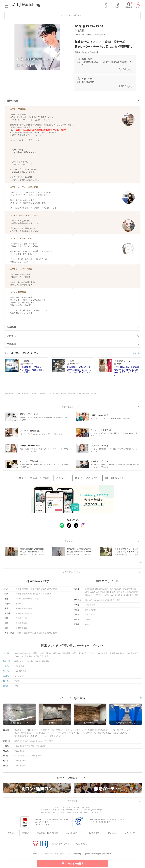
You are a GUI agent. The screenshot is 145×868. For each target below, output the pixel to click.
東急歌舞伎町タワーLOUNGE (26, 738)
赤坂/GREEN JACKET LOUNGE (114, 735)
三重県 (36, 601)
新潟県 (18, 615)
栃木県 (49, 591)
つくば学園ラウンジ (22, 758)
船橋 (93, 607)
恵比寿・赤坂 (121, 591)
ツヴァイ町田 (96, 735)
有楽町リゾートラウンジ (65, 732)
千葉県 (32, 591)
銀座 (97, 591)
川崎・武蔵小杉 (106, 602)
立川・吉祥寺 (117, 594)
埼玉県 (38, 591)
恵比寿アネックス (123, 732)
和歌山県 (48, 596)
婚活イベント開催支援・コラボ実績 (42, 479)
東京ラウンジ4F (81, 732)
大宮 (87, 612)
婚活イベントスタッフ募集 (85, 479)
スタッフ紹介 (66, 479)
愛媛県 (24, 630)
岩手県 (18, 610)
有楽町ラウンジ (94, 732)
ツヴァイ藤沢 (48, 743)
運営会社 (24, 835)
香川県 (18, 630)
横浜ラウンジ (20, 743)
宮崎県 (42, 635)
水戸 (93, 617)
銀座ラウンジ (37, 732)
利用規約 (34, 835)
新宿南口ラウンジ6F (108, 732)
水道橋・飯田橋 (123, 597)
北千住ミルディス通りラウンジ (42, 735)
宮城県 (24, 610)
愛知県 (18, 601)
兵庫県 (30, 596)
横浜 (87, 602)
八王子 (101, 597)
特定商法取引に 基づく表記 (52, 835)
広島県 (24, 625)
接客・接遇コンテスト (108, 479)
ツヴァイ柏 (30, 748)
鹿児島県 (48, 635)
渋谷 (136, 594)
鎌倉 (119, 602)
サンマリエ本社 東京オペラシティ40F (52, 738)
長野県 (30, 615)
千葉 (87, 607)
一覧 (140, 563)
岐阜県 (30, 601)
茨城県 (43, 591)
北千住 (109, 594)
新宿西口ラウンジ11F (23, 732)
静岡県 (24, 601)
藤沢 (115, 602)
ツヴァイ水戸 (36, 758)
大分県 (36, 635)
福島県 (30, 610)
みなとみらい (94, 602)
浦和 (95, 612)
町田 (124, 594)
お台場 (95, 597)
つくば (88, 617)
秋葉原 (103, 594)
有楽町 (92, 591)
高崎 (87, 626)
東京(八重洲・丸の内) (107, 591)
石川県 (24, 620)
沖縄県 (55, 635)
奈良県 (42, 596)
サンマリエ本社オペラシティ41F (67, 735)
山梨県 (24, 615)
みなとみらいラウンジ (34, 743)
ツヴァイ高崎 (20, 768)
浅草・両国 (134, 597)
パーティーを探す (73, 863)
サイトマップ (119, 835)
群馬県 (55, 591)
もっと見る (137, 353)
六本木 (130, 591)
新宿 (87, 591)
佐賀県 (24, 635)
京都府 (24, 596)
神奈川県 (25, 591)
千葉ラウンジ (20, 748)
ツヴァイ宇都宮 (20, 763)
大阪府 (18, 596)
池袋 (135, 591)
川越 (91, 612)
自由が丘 (89, 597)
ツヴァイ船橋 (40, 748)
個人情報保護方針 (74, 835)
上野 (98, 594)
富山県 (18, 620)
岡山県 (18, 625)
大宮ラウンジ (20, 753)
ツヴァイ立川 (86, 735)
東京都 (18, 591)
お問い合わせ (105, 835)
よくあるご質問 (90, 835)
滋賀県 (36, 596)
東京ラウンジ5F (49, 732)
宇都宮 (88, 622)
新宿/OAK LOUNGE (22, 735)
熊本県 (30, 635)
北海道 (18, 606)
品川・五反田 (90, 594)
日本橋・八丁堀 (110, 597)
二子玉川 (130, 594)
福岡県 (18, 635)
